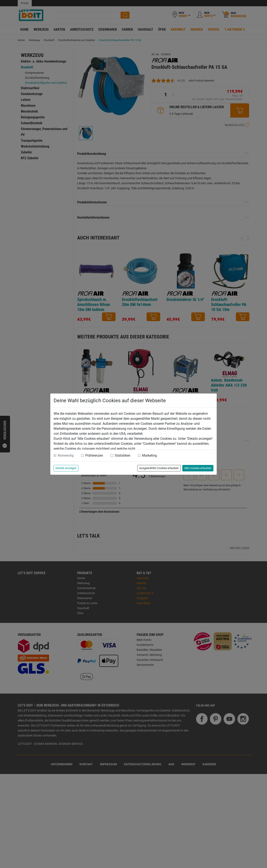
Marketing (149, 455)
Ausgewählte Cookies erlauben (159, 468)
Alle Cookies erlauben (198, 468)
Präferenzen (94, 455)
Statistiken (123, 455)
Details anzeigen (66, 468)
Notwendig (66, 455)
